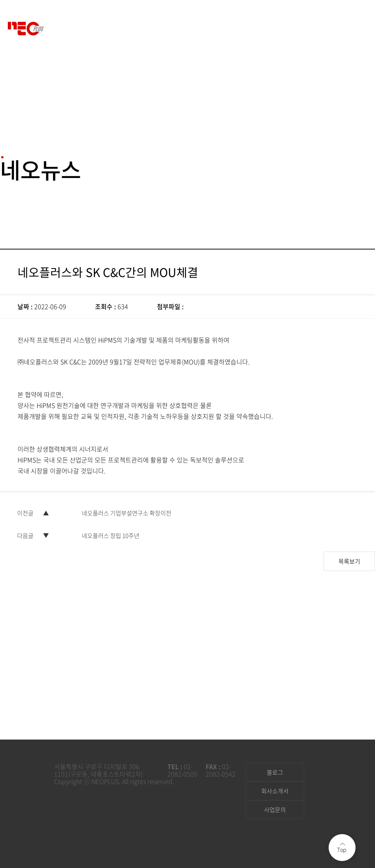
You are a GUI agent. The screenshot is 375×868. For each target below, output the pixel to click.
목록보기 (349, 555)
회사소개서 (275, 791)
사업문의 (275, 810)
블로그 (275, 772)
